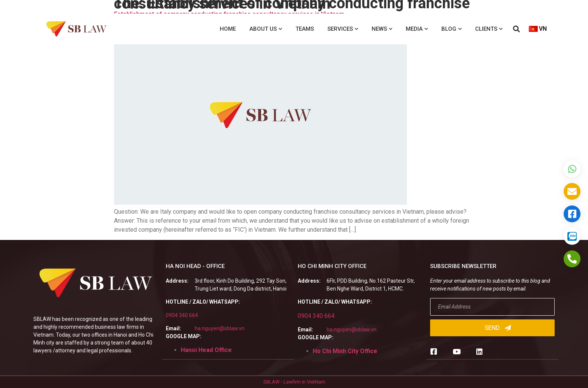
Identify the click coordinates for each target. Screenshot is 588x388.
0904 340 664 (182, 315)
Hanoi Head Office (206, 350)
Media (417, 29)
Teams (305, 29)
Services (343, 29)
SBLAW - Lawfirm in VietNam (294, 382)
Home (228, 29)
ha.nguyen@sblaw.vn (220, 328)
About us (266, 29)
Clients (489, 29)
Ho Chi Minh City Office (345, 351)
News (382, 29)
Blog (451, 29)
